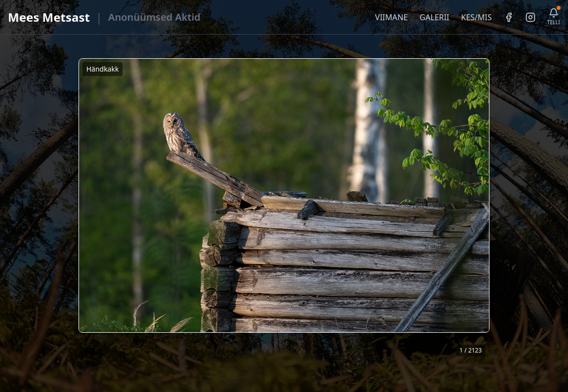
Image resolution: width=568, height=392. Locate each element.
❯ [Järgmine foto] (486, 209)
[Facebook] (509, 17)
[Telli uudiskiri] (554, 17)
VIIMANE (391, 17)
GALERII (435, 17)
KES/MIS (476, 17)
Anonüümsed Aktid (154, 17)
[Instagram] (530, 17)
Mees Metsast (49, 17)
